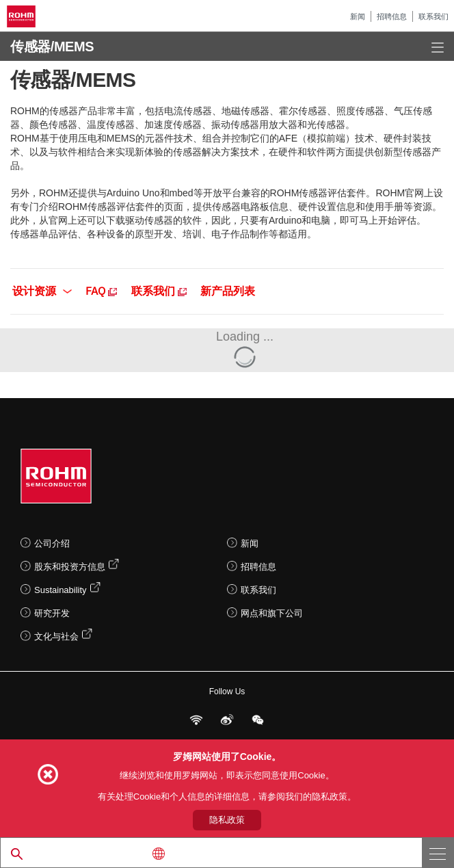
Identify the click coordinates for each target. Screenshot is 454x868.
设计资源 (42, 290)
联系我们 (433, 16)
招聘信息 (392, 16)
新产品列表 (228, 290)
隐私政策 (227, 820)
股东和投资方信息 (70, 567)
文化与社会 (56, 636)
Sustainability (61, 590)
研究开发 (52, 613)
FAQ (101, 290)
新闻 (358, 16)
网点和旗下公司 (272, 613)
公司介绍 (52, 543)
